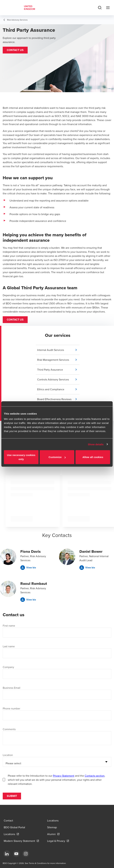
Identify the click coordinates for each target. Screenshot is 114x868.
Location (8, 755)
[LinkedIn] (7, 854)
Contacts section (95, 776)
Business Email (12, 688)
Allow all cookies (93, 457)
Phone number (11, 708)
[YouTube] (16, 854)
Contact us (15, 320)
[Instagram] (26, 854)
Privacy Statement (64, 776)
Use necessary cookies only (21, 457)
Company (8, 667)
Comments (9, 729)
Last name (9, 646)
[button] (15, 50)
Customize (57, 457)
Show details (96, 444)
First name (9, 626)
